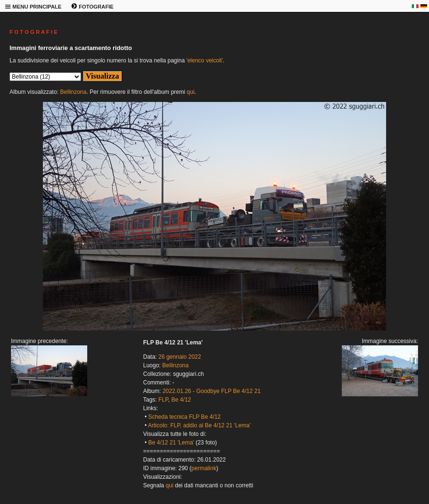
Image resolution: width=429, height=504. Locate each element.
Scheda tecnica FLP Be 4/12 (184, 417)
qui (191, 92)
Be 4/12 (181, 400)
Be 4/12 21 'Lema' (171, 443)
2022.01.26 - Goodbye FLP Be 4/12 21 (212, 391)
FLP (163, 400)
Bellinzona (73, 92)
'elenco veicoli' (205, 60)
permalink (204, 468)
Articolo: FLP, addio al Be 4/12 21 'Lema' (199, 425)
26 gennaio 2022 (179, 357)
